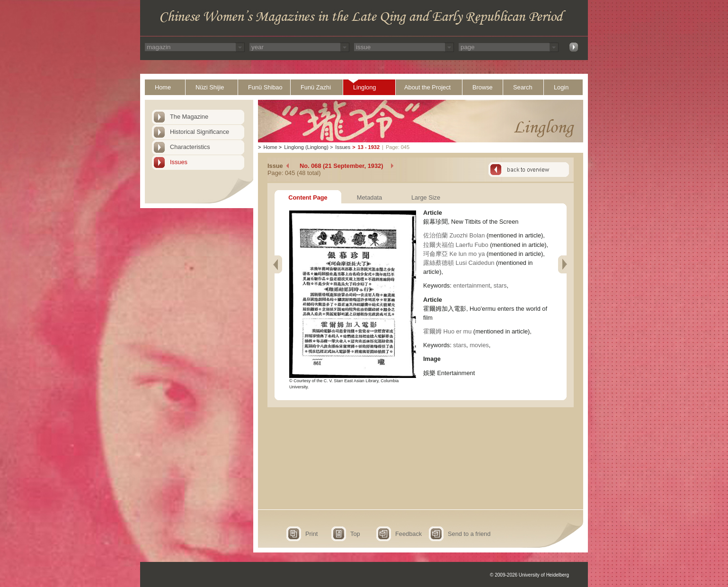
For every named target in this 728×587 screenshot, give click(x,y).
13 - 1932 (369, 147)
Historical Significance (200, 132)
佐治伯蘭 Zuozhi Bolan (454, 235)
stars (500, 285)
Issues (179, 162)
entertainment (471, 285)
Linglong (364, 87)
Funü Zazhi (316, 87)
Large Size (426, 197)
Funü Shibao (265, 87)
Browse (483, 87)
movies (479, 345)
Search (523, 87)
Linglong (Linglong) (306, 147)
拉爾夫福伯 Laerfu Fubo (456, 245)
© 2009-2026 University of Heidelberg (529, 575)
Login (561, 87)
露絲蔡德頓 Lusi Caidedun (459, 263)
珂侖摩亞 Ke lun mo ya (454, 254)
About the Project (427, 87)
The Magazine (189, 117)
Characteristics (190, 147)
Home (163, 87)
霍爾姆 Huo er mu (447, 331)
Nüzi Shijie (210, 87)
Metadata (369, 197)
